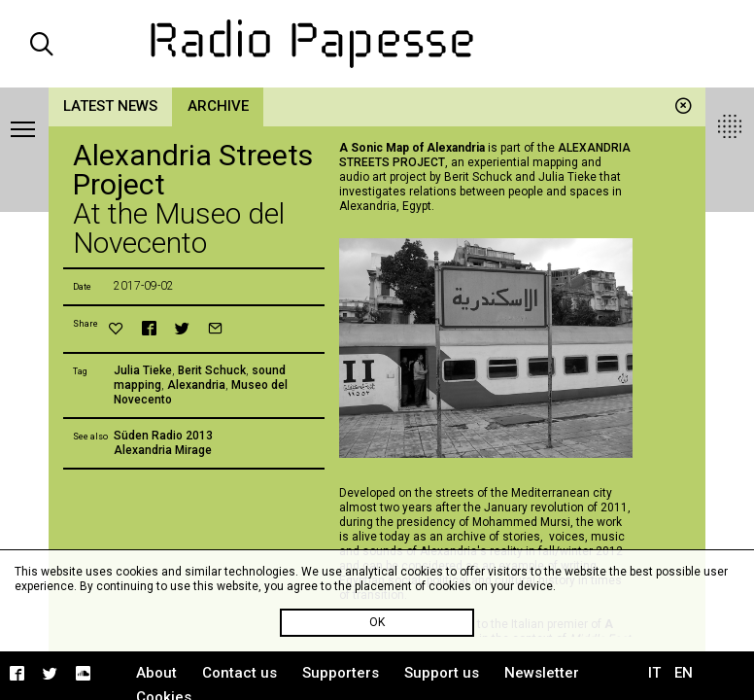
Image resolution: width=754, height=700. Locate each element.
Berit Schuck (212, 370)
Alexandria (196, 385)
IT (654, 673)
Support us (442, 673)
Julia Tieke (143, 370)
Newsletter (542, 673)
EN (684, 673)
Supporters (341, 673)
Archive (218, 106)
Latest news (110, 106)
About (156, 673)
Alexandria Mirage (163, 450)
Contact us (240, 673)
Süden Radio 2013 (163, 436)
